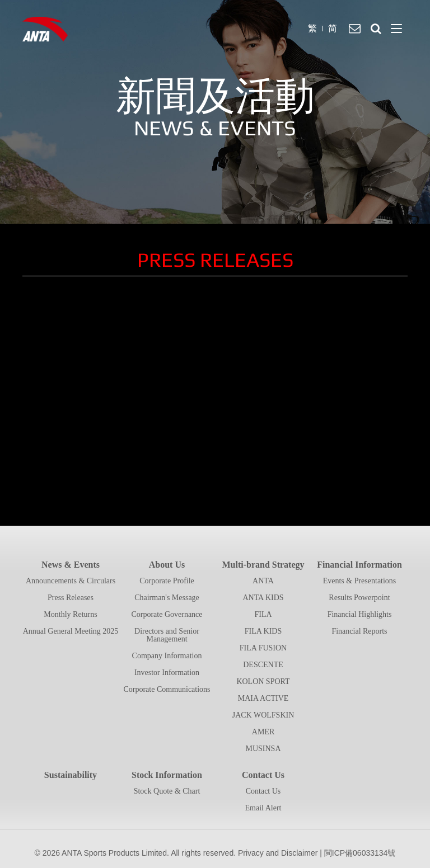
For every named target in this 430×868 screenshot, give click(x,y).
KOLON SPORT (263, 681)
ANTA (263, 581)
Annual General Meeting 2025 (71, 631)
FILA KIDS (263, 631)
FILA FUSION (263, 648)
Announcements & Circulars (71, 581)
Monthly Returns (70, 614)
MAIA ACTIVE (263, 698)
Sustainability (71, 775)
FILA (263, 614)
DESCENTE (263, 665)
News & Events (71, 565)
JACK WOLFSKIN (263, 715)
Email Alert (263, 808)
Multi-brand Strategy (263, 565)
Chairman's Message (167, 598)
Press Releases (71, 598)
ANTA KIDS (263, 598)
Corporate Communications (167, 689)
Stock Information (167, 775)
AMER (263, 732)
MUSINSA (263, 749)
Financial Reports (359, 631)
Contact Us (263, 775)
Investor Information (167, 673)
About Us (167, 565)
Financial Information (359, 565)
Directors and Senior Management (167, 635)
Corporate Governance (167, 614)
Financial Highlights (360, 614)
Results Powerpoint (359, 598)
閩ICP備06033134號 (360, 853)
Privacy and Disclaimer (278, 853)
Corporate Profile (167, 581)
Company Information (167, 656)
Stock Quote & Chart (167, 791)
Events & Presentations (360, 581)
